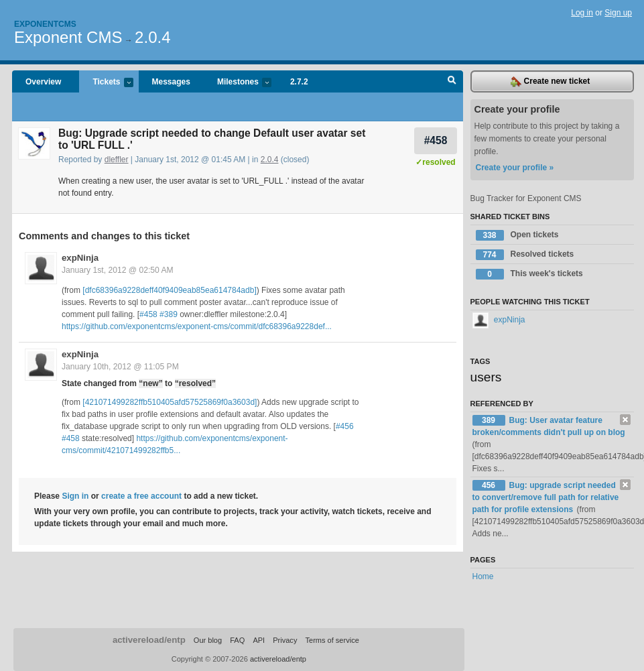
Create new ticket (550, 82)
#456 (345, 426)
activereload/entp (149, 640)
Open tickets (517, 235)
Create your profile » (515, 168)
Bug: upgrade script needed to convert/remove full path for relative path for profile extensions (546, 497)
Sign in (75, 496)
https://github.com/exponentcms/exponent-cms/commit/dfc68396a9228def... (197, 326)
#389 (169, 314)
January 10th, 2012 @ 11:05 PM (120, 367)
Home (483, 576)
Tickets (106, 83)
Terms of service (332, 640)
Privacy (285, 640)
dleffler (117, 160)
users (486, 377)
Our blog (208, 640)
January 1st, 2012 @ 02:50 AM (118, 270)
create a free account (141, 496)
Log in (582, 13)
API (259, 640)
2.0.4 (152, 37)
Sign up (618, 13)
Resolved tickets (525, 255)
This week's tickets (529, 274)
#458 (436, 140)
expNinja (80, 258)
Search (452, 82)
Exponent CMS (68, 37)
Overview (43, 82)
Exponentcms (45, 24)
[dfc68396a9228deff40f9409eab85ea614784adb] (169, 290)
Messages (171, 82)
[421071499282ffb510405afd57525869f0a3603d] (170, 402)
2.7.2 (299, 82)
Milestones (238, 83)
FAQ (237, 640)
